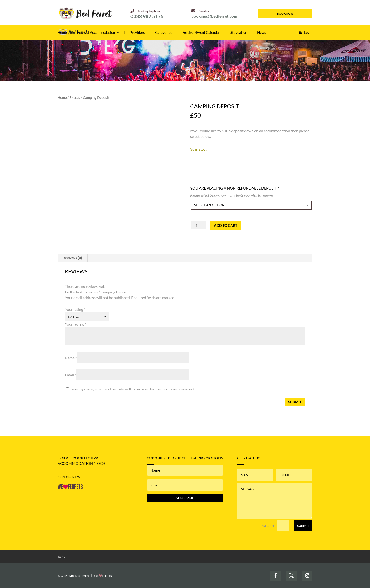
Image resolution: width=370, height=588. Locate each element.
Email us (200, 11)
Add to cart (226, 225)
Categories (164, 33)
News (262, 33)
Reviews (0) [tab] (72, 258)
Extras (75, 97)
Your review (76, 324)
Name (71, 358)
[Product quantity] (198, 225)
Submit (303, 526)
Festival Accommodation (96, 33)
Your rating (75, 309)
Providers (137, 33)
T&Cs (61, 557)
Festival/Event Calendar (201, 33)
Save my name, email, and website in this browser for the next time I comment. (133, 389)
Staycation (239, 33)
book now (285, 14)
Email (70, 375)
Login (305, 33)
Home (62, 33)
